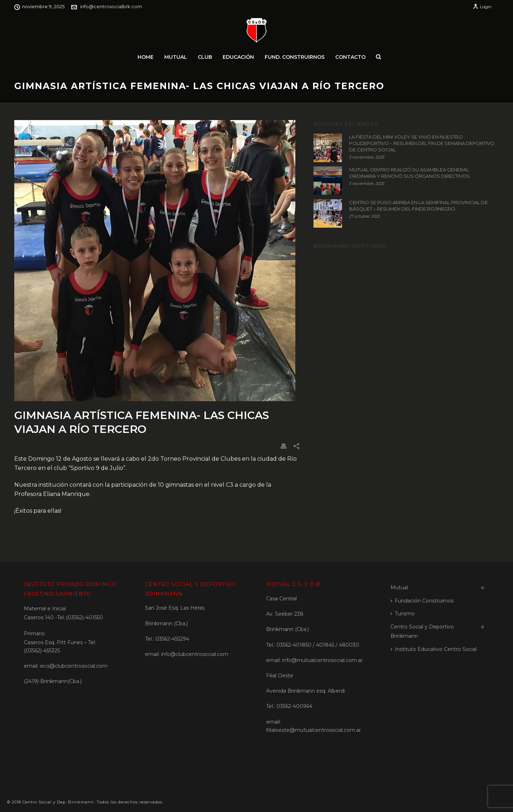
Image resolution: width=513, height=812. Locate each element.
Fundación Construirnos (422, 601)
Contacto (350, 57)
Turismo (403, 614)
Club (205, 57)
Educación (238, 57)
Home (146, 57)
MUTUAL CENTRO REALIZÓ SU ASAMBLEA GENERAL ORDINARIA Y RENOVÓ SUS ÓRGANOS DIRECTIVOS (410, 173)
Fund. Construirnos (295, 57)
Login (482, 7)
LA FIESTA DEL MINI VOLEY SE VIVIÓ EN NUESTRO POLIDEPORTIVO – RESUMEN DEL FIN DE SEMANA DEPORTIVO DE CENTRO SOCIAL (422, 143)
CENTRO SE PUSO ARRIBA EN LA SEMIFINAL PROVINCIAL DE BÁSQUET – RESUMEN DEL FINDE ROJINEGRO (418, 206)
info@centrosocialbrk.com (111, 6)
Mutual (176, 57)
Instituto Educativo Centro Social (434, 649)
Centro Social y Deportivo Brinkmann (422, 632)
